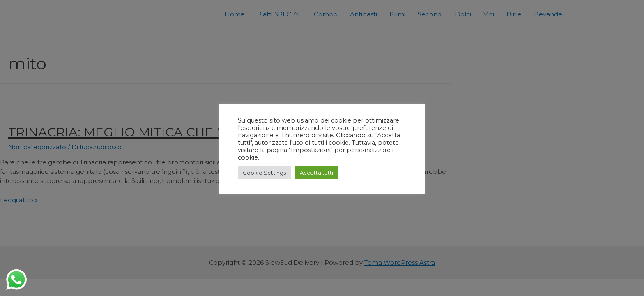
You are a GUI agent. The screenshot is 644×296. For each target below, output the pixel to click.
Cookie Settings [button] (264, 173)
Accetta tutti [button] (316, 173)
